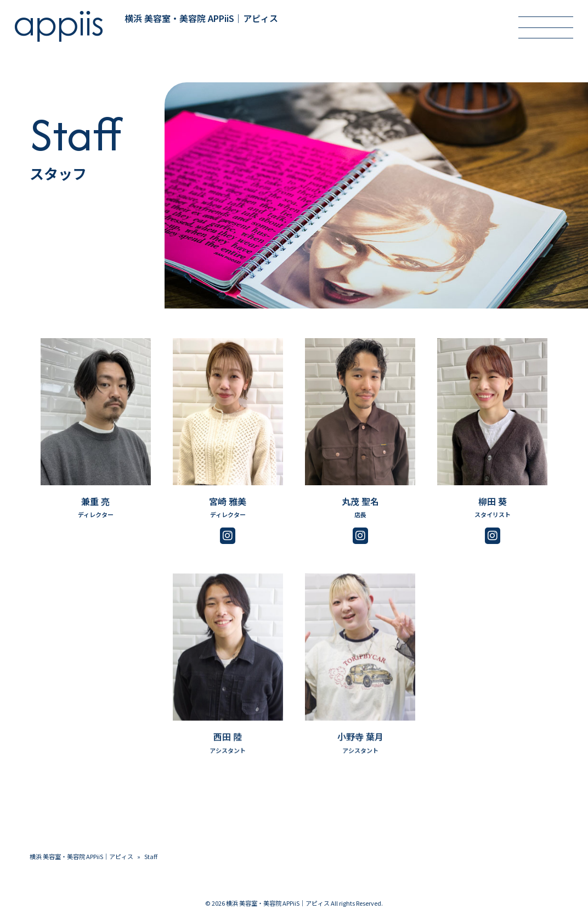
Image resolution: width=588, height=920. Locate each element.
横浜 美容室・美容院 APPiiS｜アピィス (81, 856)
